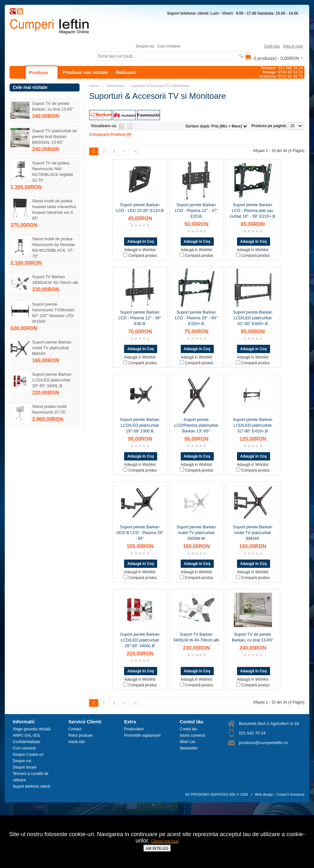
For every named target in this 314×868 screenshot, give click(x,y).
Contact (75, 729)
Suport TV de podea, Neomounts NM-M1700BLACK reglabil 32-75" (52, 172)
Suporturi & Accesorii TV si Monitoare (160, 86)
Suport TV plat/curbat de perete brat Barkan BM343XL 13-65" (55, 137)
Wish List (188, 742)
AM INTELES (157, 849)
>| (135, 151)
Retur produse (80, 735)
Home (94, 86)
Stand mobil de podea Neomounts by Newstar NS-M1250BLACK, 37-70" (54, 247)
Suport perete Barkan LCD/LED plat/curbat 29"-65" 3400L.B (52, 380)
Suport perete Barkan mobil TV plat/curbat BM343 (52, 348)
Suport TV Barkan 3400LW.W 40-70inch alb (55, 280)
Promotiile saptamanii (142, 735)
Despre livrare (25, 767)
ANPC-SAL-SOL (27, 735)
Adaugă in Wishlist (140, 250)
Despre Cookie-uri (28, 755)
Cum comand (169, 46)
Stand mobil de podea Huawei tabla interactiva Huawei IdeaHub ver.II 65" (54, 210)
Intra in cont (293, 46)
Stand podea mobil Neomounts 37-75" (49, 409)
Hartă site (77, 742)
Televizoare (115, 86)
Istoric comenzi (192, 735)
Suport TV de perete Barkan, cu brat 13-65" (53, 106)
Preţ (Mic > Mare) (227, 126)
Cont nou (272, 46)
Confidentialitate (26, 742)
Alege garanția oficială (31, 729)
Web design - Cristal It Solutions (280, 794)
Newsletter (189, 748)
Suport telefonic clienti (31, 786)
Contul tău (188, 729)
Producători (134, 729)
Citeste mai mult (165, 841)
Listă (122, 127)
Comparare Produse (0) (110, 134)
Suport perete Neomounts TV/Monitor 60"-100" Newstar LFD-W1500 (53, 313)
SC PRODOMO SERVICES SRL (210, 794)
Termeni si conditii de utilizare (31, 777)
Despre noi (145, 46)
